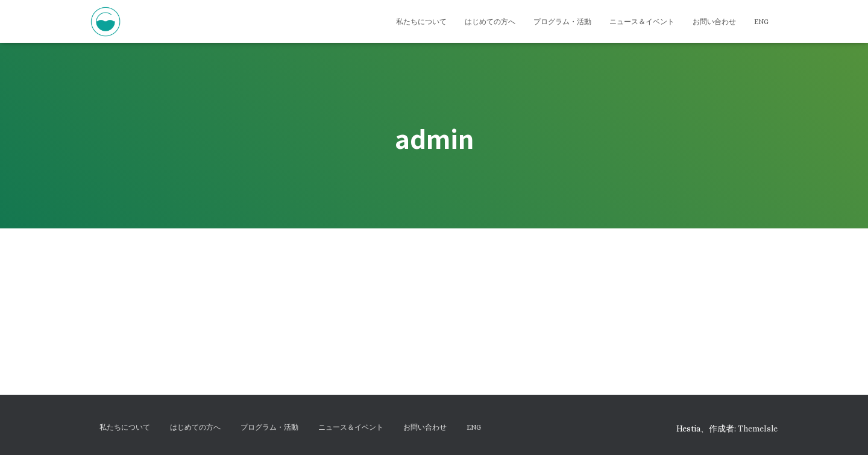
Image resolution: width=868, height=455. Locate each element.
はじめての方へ (490, 22)
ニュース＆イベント (642, 22)
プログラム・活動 (562, 22)
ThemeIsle (758, 428)
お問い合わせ (714, 22)
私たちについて (421, 22)
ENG (761, 22)
